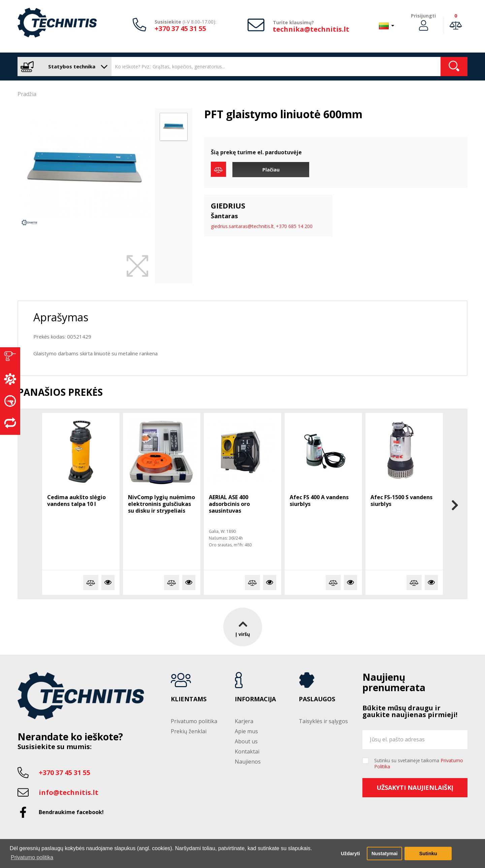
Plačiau (271, 170)
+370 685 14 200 (294, 226)
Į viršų (243, 627)
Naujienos (248, 762)
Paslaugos (317, 699)
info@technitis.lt (69, 792)
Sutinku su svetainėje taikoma (419, 764)
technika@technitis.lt (311, 29)
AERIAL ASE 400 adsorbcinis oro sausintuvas (229, 504)
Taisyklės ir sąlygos (323, 721)
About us (246, 741)
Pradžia (27, 94)
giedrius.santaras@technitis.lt (242, 226)
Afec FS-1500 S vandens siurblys (401, 501)
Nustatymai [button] (385, 854)
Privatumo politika (194, 721)
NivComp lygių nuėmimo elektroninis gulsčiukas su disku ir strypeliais (161, 504)
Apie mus (246, 731)
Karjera (244, 721)
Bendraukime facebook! (71, 812)
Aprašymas (61, 317)
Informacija (255, 699)
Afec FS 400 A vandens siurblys (319, 501)
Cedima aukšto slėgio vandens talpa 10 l (76, 501)
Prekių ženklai (189, 731)
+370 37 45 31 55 (180, 28)
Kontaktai (247, 751)
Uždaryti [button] (350, 854)
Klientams (189, 699)
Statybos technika (63, 67)
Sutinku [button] (428, 854)
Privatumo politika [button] (32, 857)
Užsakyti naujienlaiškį (415, 787)
